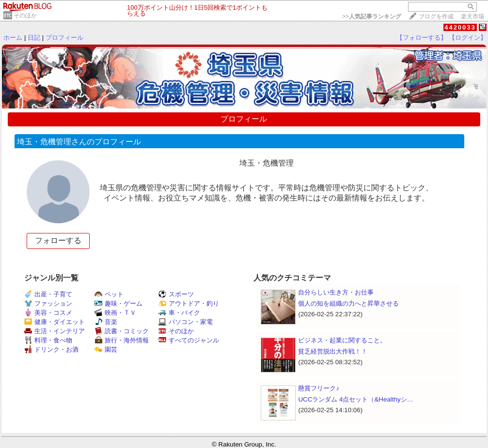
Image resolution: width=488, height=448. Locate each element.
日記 (34, 38)
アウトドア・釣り (189, 303)
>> (372, 16)
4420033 (460, 27)
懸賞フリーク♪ (319, 388)
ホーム (13, 38)
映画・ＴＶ (115, 313)
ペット (109, 294)
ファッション (48, 303)
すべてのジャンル (189, 340)
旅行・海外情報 (122, 340)
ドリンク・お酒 (51, 349)
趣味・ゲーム (118, 303)
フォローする (58, 240)
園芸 (106, 349)
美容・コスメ (48, 313)
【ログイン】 (468, 38)
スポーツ (176, 294)
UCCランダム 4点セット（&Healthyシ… (355, 399)
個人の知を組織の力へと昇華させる (348, 303)
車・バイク (179, 313)
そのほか (25, 15)
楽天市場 (472, 16)
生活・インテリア (55, 331)
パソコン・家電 (186, 322)
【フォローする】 (422, 38)
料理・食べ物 (48, 340)
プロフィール (64, 38)
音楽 (106, 322)
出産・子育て (48, 294)
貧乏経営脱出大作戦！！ (333, 351)
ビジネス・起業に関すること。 (342, 340)
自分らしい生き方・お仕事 (336, 292)
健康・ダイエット (55, 322)
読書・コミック (122, 331)
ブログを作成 (436, 16)
